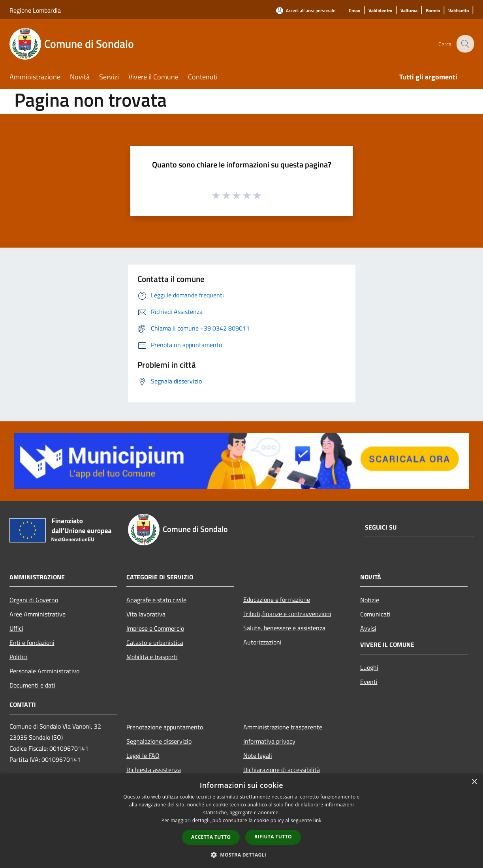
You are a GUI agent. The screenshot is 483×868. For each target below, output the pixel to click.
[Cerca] (464, 44)
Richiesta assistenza (154, 770)
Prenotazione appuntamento (165, 727)
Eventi (369, 682)
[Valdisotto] (459, 11)
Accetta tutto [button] (211, 837)
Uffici (16, 628)
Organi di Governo (34, 600)
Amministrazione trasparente (283, 727)
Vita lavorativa (146, 614)
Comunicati (375, 614)
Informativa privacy (269, 741)
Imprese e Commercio (155, 628)
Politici (19, 657)
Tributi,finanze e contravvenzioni (287, 614)
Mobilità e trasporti (152, 657)
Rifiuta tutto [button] (273, 837)
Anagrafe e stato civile (156, 600)
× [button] (474, 782)
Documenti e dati (32, 685)
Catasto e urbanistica (155, 643)
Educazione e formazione (277, 599)
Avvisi (368, 628)
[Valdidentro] (380, 11)
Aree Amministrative (38, 614)
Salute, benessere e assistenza (284, 628)
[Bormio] (433, 11)
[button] (242, 855)
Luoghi (369, 667)
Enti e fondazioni (32, 643)
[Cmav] (354, 11)
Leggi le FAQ (143, 755)
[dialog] (241, 821)
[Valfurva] (409, 11)
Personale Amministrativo (44, 671)
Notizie (370, 600)
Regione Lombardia (35, 10)
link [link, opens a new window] (317, 820)
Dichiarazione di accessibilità (282, 770)
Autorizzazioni (262, 642)
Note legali (258, 755)
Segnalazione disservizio (159, 741)
